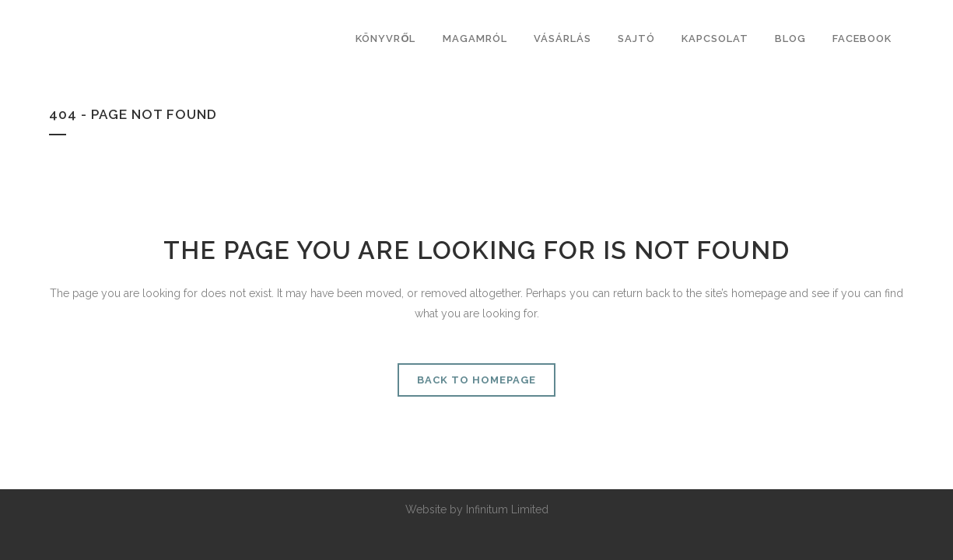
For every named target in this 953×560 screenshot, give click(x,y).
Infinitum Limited (507, 509)
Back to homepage (476, 380)
